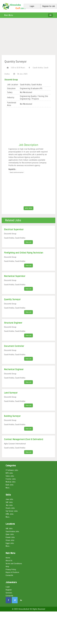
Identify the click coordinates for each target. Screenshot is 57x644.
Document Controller (14, 346)
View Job (28, 242)
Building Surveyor (12, 416)
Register (9, 590)
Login (8, 587)
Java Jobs (9, 499)
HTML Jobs (10, 514)
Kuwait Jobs (10, 537)
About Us (9, 561)
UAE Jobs (9, 529)
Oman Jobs (10, 540)
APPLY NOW (29, 208)
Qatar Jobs (10, 534)
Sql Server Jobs (12, 511)
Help (7, 567)
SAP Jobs (9, 502)
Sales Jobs (10, 476)
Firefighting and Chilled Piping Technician (24, 253)
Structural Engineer (13, 323)
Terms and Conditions (14, 564)
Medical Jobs (11, 482)
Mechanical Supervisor (15, 276)
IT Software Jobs (12, 470)
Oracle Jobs (10, 508)
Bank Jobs (10, 485)
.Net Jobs (9, 505)
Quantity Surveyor (12, 299)
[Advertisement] (28, 37)
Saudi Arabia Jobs (12, 531)
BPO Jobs (9, 473)
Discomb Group (11, 80)
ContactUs (9, 575)
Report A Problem (12, 572)
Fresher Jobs (11, 479)
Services (9, 593)
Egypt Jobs (10, 543)
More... (8, 488)
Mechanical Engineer (14, 369)
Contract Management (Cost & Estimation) (24, 439)
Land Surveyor (11, 393)
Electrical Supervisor (14, 229)
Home (8, 558)
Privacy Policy (11, 569)
